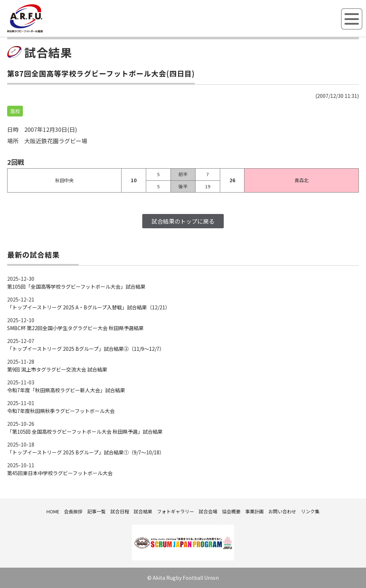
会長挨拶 (73, 511)
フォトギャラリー (175, 511)
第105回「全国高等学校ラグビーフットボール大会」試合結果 (76, 286)
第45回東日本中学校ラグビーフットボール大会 (60, 473)
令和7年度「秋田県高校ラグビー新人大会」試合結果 (66, 390)
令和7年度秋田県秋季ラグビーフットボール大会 (61, 411)
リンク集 (310, 511)
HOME (53, 511)
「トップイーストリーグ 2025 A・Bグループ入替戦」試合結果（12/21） (89, 307)
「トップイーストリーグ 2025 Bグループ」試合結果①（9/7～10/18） (86, 452)
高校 (15, 111)
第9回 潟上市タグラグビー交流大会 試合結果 (57, 369)
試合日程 (120, 511)
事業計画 (254, 511)
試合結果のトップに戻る (183, 221)
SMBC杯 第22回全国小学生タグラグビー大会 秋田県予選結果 (75, 328)
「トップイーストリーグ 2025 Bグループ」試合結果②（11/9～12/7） (86, 349)
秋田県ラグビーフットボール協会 (41, 31)
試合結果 (143, 511)
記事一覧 (97, 511)
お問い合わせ (282, 511)
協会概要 (231, 511)
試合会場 (208, 511)
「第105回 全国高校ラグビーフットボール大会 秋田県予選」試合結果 (85, 432)
